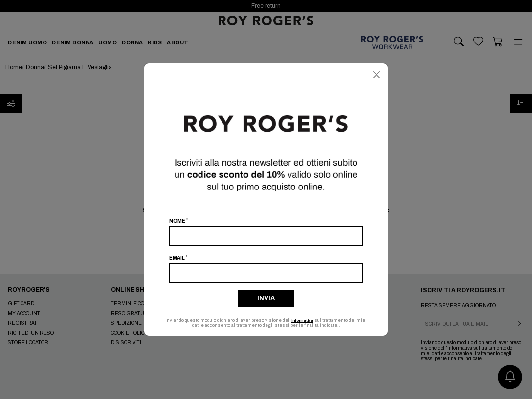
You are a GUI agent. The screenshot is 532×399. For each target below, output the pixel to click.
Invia (266, 298)
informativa (308, 320)
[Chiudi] (377, 75)
